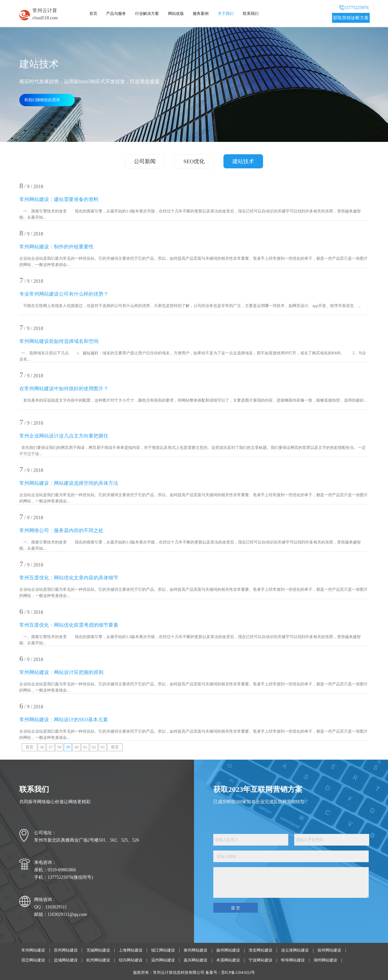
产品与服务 (116, 13)
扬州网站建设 (228, 950)
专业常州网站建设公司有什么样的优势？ (64, 294)
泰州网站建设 (195, 950)
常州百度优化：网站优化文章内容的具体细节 (69, 578)
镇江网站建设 (163, 950)
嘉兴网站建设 (195, 960)
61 (85, 747)
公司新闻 (145, 161)
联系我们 (251, 13)
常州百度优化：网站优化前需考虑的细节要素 (69, 625)
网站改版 (176, 13)
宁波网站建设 (261, 960)
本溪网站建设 (228, 960)
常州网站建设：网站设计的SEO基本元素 (64, 720)
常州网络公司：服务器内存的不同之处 (61, 530)
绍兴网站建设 (131, 960)
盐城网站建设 (66, 960)
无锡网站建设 (98, 950)
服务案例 (201, 13)
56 (42, 747)
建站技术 (243, 161)
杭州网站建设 (98, 960)
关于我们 (226, 13)
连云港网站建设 (295, 950)
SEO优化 (194, 161)
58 (59, 747)
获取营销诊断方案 (351, 18)
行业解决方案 (147, 13)
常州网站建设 (33, 950)
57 (50, 747)
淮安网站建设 (261, 950)
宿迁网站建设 (33, 960)
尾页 (115, 747)
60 (76, 747)
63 (102, 747)
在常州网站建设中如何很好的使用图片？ (64, 388)
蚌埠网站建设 (293, 960)
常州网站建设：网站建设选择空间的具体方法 (69, 483)
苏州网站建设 (66, 950)
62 (94, 747)
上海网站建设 (131, 950)
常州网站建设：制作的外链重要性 (56, 247)
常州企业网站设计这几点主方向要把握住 (64, 436)
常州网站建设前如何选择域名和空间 (59, 341)
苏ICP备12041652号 (238, 972)
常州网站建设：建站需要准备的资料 (59, 199)
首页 (93, 13)
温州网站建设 (163, 960)
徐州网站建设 (329, 950)
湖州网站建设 (325, 960)
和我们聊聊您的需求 (42, 100)
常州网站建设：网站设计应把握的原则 (61, 672)
